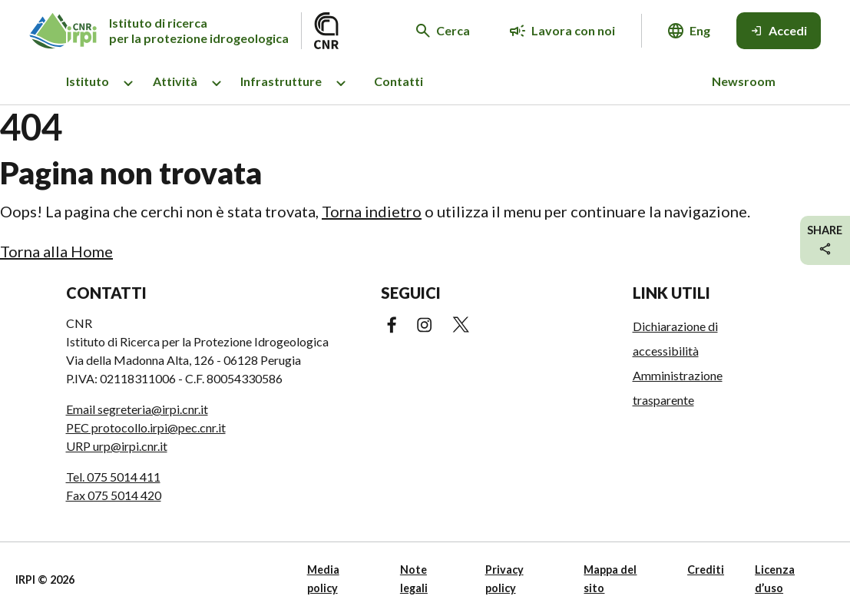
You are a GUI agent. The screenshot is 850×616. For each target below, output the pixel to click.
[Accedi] (779, 31)
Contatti (399, 81)
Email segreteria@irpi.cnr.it (137, 409)
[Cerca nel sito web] (443, 31)
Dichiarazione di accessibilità (675, 338)
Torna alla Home (56, 251)
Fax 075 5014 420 (114, 495)
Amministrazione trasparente (678, 387)
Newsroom (744, 81)
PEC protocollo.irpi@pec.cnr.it (146, 427)
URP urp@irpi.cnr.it (117, 446)
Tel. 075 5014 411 (113, 477)
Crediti (706, 570)
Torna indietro (372, 211)
